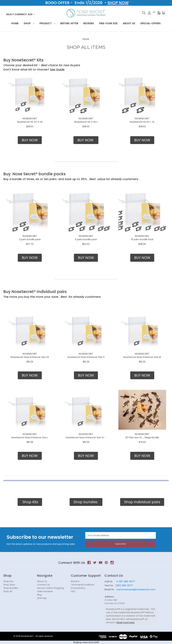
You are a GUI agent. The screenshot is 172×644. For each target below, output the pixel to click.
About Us (129, 23)
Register (159, 13)
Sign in (149, 13)
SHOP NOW (118, 3)
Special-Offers (150, 23)
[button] (30, 140)
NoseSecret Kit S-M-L (86, 122)
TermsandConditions (83, 585)
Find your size (108, 23)
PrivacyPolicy (78, 588)
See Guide (57, 69)
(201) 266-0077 (124, 585)
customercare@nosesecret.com (135, 589)
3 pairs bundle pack (30, 239)
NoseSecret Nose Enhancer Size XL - (86, 437)
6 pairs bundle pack (86, 239)
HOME (15, 23)
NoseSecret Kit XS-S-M (30, 122)
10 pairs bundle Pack (142, 239)
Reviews (89, 23)
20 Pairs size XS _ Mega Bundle (142, 437)
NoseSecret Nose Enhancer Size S (86, 357)
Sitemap (42, 598)
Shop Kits (30, 502)
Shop (29, 23)
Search (144, 13)
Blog (39, 595)
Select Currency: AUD (20, 14)
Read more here (126, 622)
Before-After (69, 23)
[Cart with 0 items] (163, 13)
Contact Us (43, 585)
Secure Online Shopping (50, 588)
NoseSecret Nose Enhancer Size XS (30, 357)
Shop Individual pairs (142, 502)
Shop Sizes (9, 585)
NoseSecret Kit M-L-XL (142, 122)
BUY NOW (30, 140)
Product (47, 23)
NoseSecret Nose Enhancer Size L (30, 437)
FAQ (73, 591)
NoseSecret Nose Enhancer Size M (142, 357)
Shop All (8, 591)
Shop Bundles (11, 588)
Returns (75, 581)
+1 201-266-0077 (126, 581)
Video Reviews (45, 591)
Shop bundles (86, 502)
